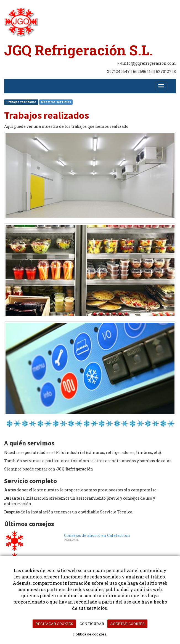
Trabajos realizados (21, 102)
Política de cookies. (90, 634)
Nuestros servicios (56, 102)
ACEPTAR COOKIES (127, 624)
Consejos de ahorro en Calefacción (97, 535)
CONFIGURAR (92, 624)
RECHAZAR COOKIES (54, 624)
